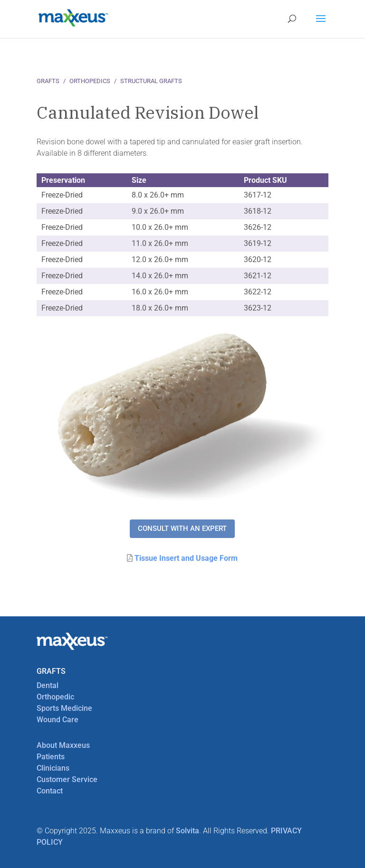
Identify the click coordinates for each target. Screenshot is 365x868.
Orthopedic (55, 697)
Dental (48, 685)
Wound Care (58, 720)
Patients (51, 757)
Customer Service (67, 779)
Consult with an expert (182, 528)
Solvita (187, 831)
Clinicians (53, 768)
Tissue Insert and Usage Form (186, 558)
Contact (50, 791)
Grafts (48, 81)
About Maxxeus (63, 745)
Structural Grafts (151, 81)
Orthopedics (90, 81)
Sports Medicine (64, 708)
